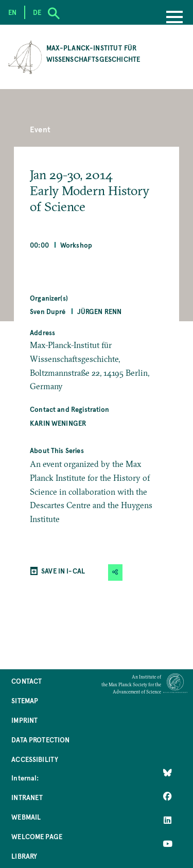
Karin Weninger (58, 423)
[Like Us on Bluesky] (168, 773)
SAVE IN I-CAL (63, 571)
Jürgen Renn (100, 311)
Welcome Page (37, 836)
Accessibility (35, 759)
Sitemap (25, 700)
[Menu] (174, 18)
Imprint (24, 720)
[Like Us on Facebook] (168, 796)
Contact (27, 681)
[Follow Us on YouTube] (168, 844)
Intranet (27, 797)
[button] (115, 572)
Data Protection (40, 740)
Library (24, 856)
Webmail (26, 817)
